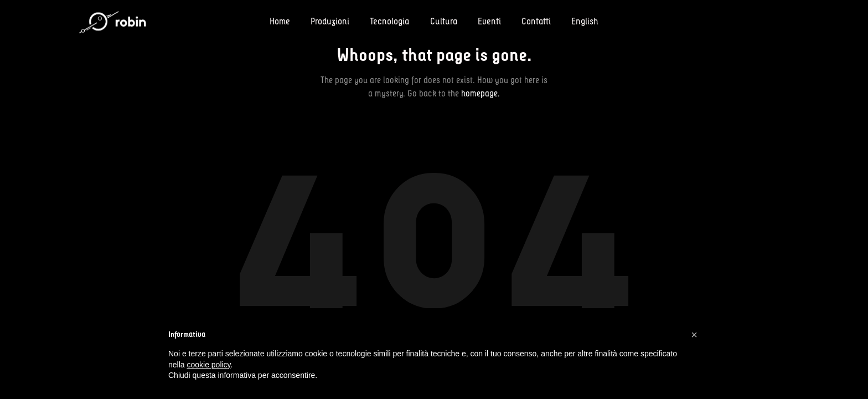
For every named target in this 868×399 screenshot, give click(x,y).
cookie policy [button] (208, 365)
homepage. (480, 94)
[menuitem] (580, 22)
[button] (694, 335)
